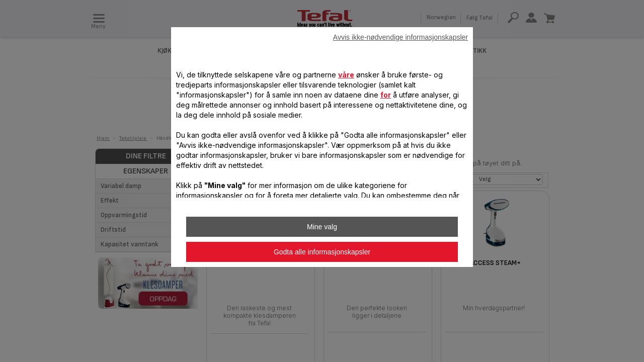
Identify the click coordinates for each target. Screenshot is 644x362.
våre (346, 75)
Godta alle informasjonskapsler (322, 252)
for (386, 95)
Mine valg (322, 227)
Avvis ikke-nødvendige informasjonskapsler (400, 37)
